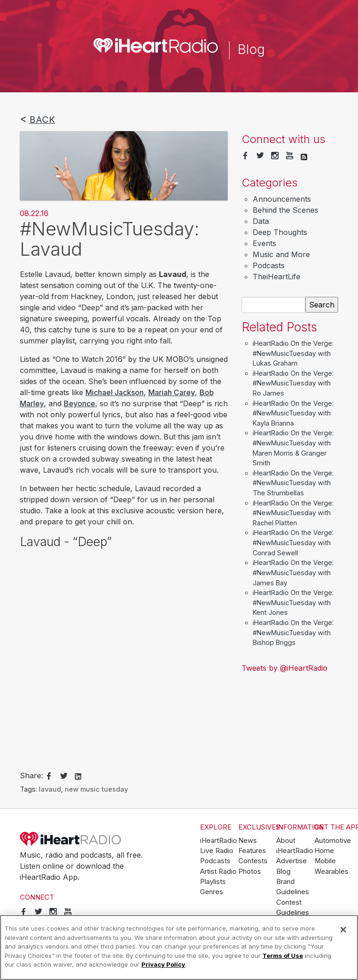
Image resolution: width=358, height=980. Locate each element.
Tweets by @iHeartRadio (285, 668)
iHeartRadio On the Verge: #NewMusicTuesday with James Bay (293, 572)
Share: (31, 776)
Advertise (291, 861)
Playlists (213, 882)
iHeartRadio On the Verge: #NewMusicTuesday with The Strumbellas (293, 483)
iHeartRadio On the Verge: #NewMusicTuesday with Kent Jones (293, 602)
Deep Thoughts (280, 232)
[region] (179, 947)
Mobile (325, 861)
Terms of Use (283, 956)
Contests (253, 861)
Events (264, 243)
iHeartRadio (71, 839)
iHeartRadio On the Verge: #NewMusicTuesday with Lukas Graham (293, 353)
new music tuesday (96, 789)
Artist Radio (218, 872)
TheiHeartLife (276, 277)
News (248, 841)
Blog (283, 872)
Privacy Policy (163, 964)
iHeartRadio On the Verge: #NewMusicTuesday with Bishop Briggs (293, 632)
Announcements (282, 199)
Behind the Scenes (285, 210)
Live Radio (217, 851)
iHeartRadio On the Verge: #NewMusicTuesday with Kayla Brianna (293, 413)
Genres (212, 892)
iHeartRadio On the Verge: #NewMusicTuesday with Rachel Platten (293, 513)
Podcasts (269, 265)
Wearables (331, 872)
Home (324, 851)
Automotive (333, 841)
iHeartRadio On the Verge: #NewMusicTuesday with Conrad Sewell (293, 542)
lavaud (50, 789)
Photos (250, 872)
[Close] (343, 930)
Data (261, 221)
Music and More (281, 254)
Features (252, 851)
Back (42, 120)
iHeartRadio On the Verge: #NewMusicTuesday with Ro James (293, 383)
